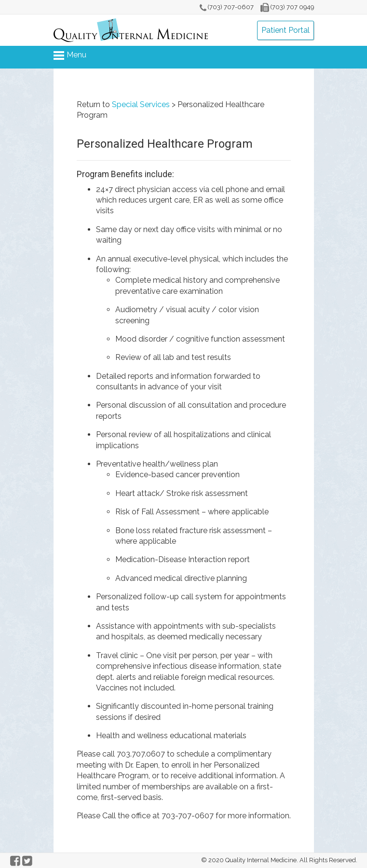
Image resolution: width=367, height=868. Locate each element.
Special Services (141, 104)
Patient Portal (285, 30)
